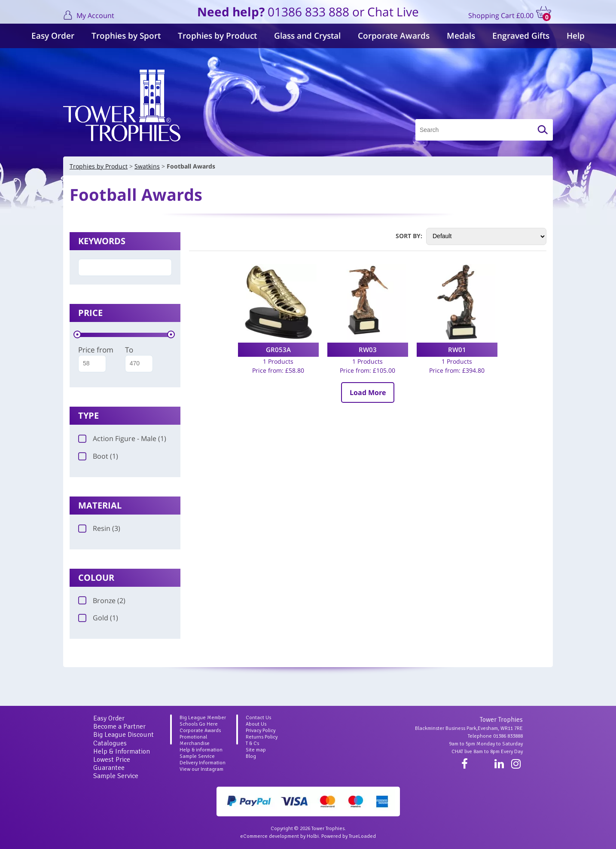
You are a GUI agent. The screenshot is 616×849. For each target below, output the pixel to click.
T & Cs (252, 743)
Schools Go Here (199, 724)
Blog (251, 756)
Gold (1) (98, 618)
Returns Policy (262, 737)
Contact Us (258, 718)
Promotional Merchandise (195, 740)
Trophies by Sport (126, 36)
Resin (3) (99, 528)
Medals (461, 36)
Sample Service (116, 776)
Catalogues (110, 743)
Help (576, 36)
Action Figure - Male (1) (122, 438)
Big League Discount (124, 735)
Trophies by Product (217, 36)
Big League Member (203, 718)
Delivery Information (203, 763)
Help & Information (122, 751)
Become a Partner (119, 726)
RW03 (368, 349)
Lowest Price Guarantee (112, 764)
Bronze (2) (102, 601)
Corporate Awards (394, 36)
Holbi (313, 836)
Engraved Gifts (521, 36)
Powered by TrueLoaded (349, 836)
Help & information (201, 750)
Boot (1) (98, 456)
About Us (256, 724)
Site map (256, 750)
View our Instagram (201, 769)
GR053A (278, 349)
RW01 (457, 349)
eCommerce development (270, 836)
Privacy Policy (261, 731)
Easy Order (53, 36)
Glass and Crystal (307, 36)
